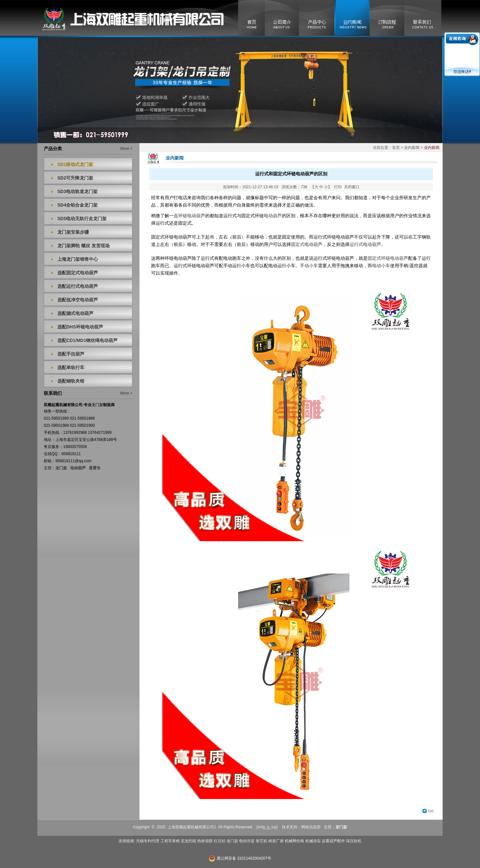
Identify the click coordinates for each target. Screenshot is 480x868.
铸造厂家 (276, 841)
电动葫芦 (78, 468)
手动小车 (309, 266)
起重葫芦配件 (333, 841)
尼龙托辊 (188, 841)
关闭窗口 (352, 187)
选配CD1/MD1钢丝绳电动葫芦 (87, 340)
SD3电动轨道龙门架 (77, 191)
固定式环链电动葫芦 (388, 258)
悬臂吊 (95, 468)
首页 (396, 148)
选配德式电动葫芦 (75, 313)
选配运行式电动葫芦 (78, 286)
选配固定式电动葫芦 (78, 273)
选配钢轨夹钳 (71, 381)
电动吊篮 (247, 841)
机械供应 (313, 841)
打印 (338, 187)
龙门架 (61, 468)
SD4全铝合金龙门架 (77, 205)
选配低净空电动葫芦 (78, 300)
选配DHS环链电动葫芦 (80, 327)
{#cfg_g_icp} (267, 827)
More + (126, 149)
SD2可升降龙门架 (75, 178)
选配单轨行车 (71, 367)
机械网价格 (294, 841)
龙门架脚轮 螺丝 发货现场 (83, 246)
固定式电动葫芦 (307, 244)
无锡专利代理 (148, 841)
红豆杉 (220, 841)
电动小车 (381, 266)
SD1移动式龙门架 (75, 164)
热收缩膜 (205, 841)
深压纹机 (354, 841)
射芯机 (262, 841)
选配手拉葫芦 (71, 354)
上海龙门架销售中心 (78, 259)
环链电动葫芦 (192, 216)
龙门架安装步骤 (73, 232)
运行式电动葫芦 (365, 244)
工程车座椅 (170, 841)
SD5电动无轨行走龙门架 (82, 219)
